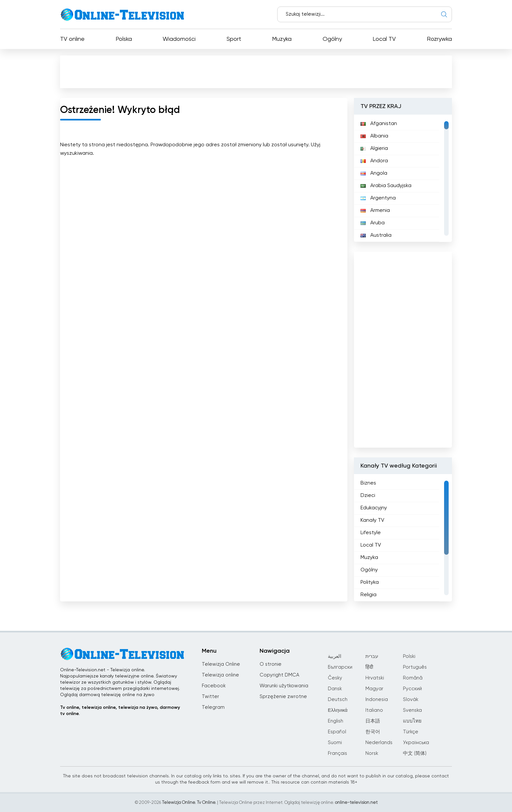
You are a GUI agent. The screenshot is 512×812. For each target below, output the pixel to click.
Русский (412, 689)
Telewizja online (220, 675)
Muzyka (282, 39)
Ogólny (332, 39)
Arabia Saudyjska (386, 186)
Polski (409, 656)
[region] (403, 178)
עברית (372, 656)
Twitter (210, 697)
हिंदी (369, 667)
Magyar (374, 689)
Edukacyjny (374, 508)
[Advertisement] (256, 72)
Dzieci (368, 496)
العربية (335, 656)
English (336, 721)
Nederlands (379, 743)
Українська (416, 743)
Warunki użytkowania (284, 686)
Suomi (335, 743)
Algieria (374, 149)
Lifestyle (371, 533)
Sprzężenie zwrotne (283, 697)
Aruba (373, 223)
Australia (376, 235)
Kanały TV (372, 520)
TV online (72, 39)
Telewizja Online (221, 664)
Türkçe (411, 732)
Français (337, 753)
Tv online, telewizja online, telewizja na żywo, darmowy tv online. (120, 711)
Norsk (372, 753)
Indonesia (377, 700)
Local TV (384, 39)
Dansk (335, 689)
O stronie (271, 664)
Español (337, 732)
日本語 (373, 721)
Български (340, 667)
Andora (374, 161)
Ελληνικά (338, 710)
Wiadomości (179, 39)
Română (413, 678)
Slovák (411, 700)
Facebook (214, 686)
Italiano (374, 710)
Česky (335, 678)
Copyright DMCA (279, 675)
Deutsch (338, 700)
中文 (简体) (415, 753)
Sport (234, 39)
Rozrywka (439, 39)
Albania (374, 136)
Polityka (370, 582)
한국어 (373, 732)
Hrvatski (375, 678)
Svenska (412, 710)
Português (415, 667)
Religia (368, 595)
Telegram (213, 707)
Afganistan (379, 124)
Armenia (375, 211)
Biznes (368, 483)
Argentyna (378, 198)
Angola (374, 173)
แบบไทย (412, 721)
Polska (124, 39)
